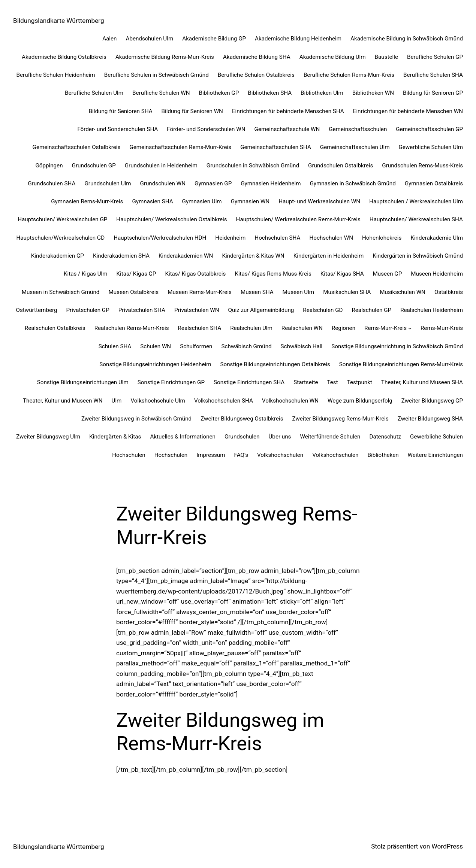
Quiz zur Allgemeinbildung (261, 310)
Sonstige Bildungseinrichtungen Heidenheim (155, 364)
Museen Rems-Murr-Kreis (200, 292)
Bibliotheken (383, 455)
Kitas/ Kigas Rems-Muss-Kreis (273, 274)
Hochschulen (129, 455)
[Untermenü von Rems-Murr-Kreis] (410, 328)
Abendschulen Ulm (149, 39)
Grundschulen (242, 437)
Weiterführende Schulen (330, 437)
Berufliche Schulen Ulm (94, 93)
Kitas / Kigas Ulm (86, 274)
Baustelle (386, 57)
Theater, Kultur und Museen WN (63, 401)
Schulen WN (156, 346)
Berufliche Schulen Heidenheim (56, 75)
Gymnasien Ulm (202, 201)
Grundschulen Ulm (108, 183)
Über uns (280, 437)
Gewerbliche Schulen (436, 437)
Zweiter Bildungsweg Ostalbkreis (242, 419)
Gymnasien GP (213, 183)
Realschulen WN (302, 328)
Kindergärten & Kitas (115, 437)
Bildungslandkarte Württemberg (59, 21)
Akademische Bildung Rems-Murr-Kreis (165, 57)
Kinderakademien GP (58, 256)
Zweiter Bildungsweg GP (432, 401)
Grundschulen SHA (52, 183)
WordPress (447, 846)
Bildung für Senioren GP (433, 93)
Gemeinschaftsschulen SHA (276, 147)
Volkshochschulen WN (290, 401)
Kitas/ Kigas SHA (342, 274)
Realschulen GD (323, 310)
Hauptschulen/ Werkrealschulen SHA (416, 219)
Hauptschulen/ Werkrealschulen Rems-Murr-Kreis (298, 219)
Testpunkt (360, 382)
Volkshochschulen (280, 455)
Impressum (211, 455)
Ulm (117, 401)
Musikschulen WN (403, 292)
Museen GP (388, 274)
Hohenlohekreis (382, 238)
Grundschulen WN (163, 183)
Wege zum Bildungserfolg (360, 401)
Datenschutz (385, 437)
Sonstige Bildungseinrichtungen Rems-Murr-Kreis (401, 364)
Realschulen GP (371, 310)
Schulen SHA (115, 346)
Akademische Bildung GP (214, 39)
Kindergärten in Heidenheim (329, 256)
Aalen (109, 39)
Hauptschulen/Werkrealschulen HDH (160, 238)
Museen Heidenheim (437, 274)
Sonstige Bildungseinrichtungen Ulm (83, 382)
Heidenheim (230, 238)
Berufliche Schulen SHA (433, 75)
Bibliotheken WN (373, 93)
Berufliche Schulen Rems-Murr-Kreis (349, 75)
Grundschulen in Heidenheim (161, 166)
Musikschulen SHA (347, 292)
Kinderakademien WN (186, 256)
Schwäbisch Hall (302, 346)
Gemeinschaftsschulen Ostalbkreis (77, 147)
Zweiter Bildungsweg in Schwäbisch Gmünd (136, 419)
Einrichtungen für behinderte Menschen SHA (288, 111)
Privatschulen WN (197, 310)
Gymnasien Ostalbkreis (434, 183)
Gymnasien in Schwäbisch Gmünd (353, 183)
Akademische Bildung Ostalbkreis (64, 57)
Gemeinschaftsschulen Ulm (355, 147)
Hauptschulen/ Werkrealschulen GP (62, 219)
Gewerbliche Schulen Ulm (431, 147)
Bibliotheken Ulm (322, 93)
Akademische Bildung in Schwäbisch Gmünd (407, 39)
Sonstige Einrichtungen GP (171, 382)
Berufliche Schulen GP (435, 57)
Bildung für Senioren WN (192, 111)
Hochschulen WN (331, 238)
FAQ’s (241, 455)
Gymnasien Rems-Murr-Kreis (87, 201)
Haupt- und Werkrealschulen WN (319, 201)
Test (332, 382)
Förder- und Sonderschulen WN (206, 129)
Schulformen (196, 346)
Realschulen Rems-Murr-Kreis (132, 328)
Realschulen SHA (199, 328)
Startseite (306, 382)
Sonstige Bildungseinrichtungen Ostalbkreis (275, 364)
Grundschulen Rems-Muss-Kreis (422, 166)
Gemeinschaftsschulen (358, 129)
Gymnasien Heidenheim (271, 183)
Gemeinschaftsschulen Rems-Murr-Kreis (180, 147)
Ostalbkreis (449, 292)
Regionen (344, 328)
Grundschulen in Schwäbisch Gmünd (253, 166)
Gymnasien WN (250, 201)
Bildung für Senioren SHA (121, 111)
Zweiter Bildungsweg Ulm (48, 437)
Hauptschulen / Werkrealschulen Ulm (416, 201)
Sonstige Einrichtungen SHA (249, 382)
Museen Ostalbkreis (133, 292)
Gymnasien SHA (152, 201)
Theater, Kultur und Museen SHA (422, 382)
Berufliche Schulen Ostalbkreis (256, 75)
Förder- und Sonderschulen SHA (118, 129)
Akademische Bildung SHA (257, 57)
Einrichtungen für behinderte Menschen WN (408, 111)
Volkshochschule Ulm (158, 401)
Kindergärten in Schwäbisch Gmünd (418, 256)
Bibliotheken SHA (270, 93)
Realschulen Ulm (251, 328)
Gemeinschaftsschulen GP (429, 129)
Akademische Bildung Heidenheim (298, 39)
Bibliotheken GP (219, 93)
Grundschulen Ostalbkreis (341, 166)
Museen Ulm (299, 292)
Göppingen (49, 166)
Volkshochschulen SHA (224, 401)
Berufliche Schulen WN (161, 93)
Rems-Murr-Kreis (385, 328)
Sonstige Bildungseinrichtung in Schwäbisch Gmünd (397, 346)
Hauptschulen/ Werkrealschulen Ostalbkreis (171, 219)
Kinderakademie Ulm (437, 238)
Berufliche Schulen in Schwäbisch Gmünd (156, 75)
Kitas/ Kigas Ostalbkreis (195, 274)
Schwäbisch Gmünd (246, 346)
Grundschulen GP (94, 166)
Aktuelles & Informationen (183, 437)
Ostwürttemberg (37, 310)
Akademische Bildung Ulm (333, 57)
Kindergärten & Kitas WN (253, 256)
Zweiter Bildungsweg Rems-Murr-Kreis (340, 419)
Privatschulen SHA (142, 310)
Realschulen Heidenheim (432, 310)
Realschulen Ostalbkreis (55, 328)
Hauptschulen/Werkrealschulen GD (60, 238)
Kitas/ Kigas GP (136, 274)
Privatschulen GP (88, 310)
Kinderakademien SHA (121, 256)
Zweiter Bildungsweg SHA (430, 419)
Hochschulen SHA (277, 238)
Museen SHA (257, 292)
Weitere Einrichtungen (435, 455)
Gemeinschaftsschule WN (287, 129)
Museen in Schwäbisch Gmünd (61, 292)
